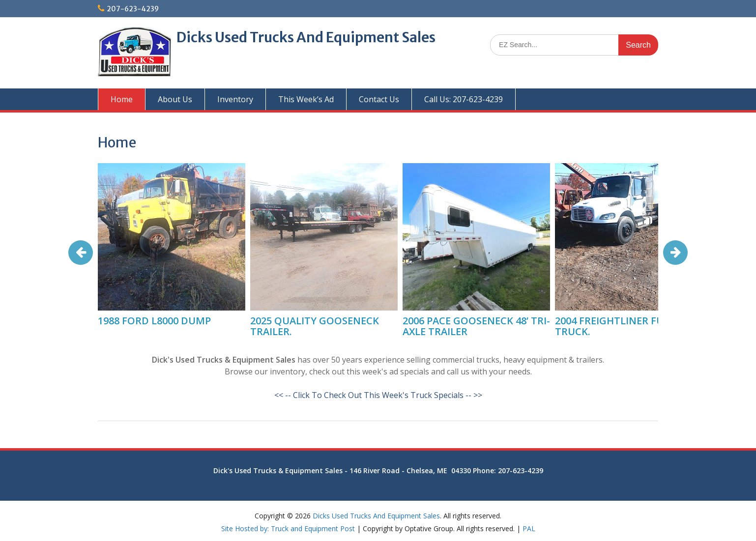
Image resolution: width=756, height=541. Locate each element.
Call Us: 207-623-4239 (464, 99)
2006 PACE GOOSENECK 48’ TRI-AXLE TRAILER (476, 326)
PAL (529, 528)
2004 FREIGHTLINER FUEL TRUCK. (615, 326)
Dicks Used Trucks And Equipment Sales (306, 37)
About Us (175, 99)
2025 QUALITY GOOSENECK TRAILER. (315, 326)
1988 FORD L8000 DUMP (154, 321)
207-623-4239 (133, 9)
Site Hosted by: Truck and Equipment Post (288, 528)
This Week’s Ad (306, 99)
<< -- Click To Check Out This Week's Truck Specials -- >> (378, 395)
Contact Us (379, 99)
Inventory (235, 99)
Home (122, 99)
